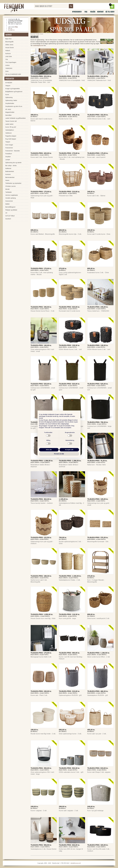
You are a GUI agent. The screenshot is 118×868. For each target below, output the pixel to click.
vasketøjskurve (38, 45)
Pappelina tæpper (11, 136)
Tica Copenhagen (11, 62)
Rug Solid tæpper (11, 139)
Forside (37, 34)
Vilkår (93, 12)
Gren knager (9, 145)
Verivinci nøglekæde (12, 195)
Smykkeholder (10, 103)
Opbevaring (9, 97)
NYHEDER (9, 83)
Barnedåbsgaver (10, 207)
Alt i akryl (8, 109)
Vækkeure (9, 133)
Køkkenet (8, 168)
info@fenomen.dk (76, 863)
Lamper (8, 160)
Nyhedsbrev (77, 12)
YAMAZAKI (9, 68)
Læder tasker (9, 124)
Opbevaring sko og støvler (13, 163)
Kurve (42, 34)
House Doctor (10, 48)
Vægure (8, 86)
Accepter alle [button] (69, 450)
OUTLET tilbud (10, 216)
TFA (7, 59)
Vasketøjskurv (10, 130)
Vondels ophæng (11, 198)
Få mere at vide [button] (59, 454)
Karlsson (8, 54)
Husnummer (9, 201)
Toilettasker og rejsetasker (13, 183)
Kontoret (8, 174)
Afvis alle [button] (49, 450)
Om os (10, 28)
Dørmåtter (9, 115)
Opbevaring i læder (11, 100)
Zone (7, 71)
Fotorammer (9, 148)
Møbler (8, 204)
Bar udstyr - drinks (11, 166)
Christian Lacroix (11, 186)
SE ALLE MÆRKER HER (13, 74)
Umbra (7, 65)
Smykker (8, 157)
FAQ (86, 12)
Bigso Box (9, 39)
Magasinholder (10, 112)
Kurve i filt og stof (11, 127)
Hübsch (8, 51)
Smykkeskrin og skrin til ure (14, 106)
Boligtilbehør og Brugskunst (14, 92)
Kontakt (100, 12)
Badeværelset (10, 171)
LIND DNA (9, 56)
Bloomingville (9, 42)
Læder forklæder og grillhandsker (16, 118)
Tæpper (8, 142)
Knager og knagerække (13, 89)
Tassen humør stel (11, 121)
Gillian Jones (9, 45)
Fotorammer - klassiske (13, 151)
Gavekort (8, 219)
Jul (6, 213)
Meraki (7, 189)
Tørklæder (9, 192)
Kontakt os (11, 30)
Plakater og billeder (11, 210)
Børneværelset (10, 177)
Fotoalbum (9, 154)
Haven (7, 180)
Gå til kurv (110, 12)
